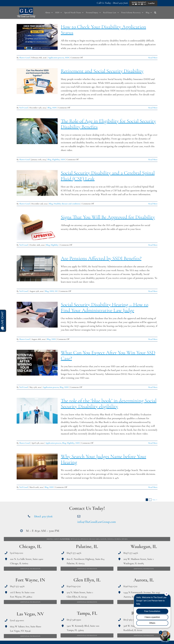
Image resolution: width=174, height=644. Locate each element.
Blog (49, 108)
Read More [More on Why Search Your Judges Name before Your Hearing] (153, 487)
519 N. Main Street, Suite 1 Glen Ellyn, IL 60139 (80, 595)
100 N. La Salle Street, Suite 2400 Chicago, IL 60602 (27, 561)
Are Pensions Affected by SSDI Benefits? (101, 258)
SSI (56, 291)
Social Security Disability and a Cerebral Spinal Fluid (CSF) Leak (108, 176)
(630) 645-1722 (74, 586)
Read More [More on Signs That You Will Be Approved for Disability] (153, 245)
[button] (155, 13)
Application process (56, 58)
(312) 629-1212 (17, 553)
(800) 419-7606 (120, 3)
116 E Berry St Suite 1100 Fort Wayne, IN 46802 (22, 595)
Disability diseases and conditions (67, 204)
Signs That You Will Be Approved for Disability (108, 217)
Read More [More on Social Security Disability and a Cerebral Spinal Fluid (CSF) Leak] (153, 204)
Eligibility (56, 159)
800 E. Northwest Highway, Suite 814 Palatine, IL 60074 (86, 561)
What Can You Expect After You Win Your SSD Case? (108, 355)
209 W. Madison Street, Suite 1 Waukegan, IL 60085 (139, 561)
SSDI (67, 58)
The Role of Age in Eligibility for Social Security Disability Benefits (108, 124)
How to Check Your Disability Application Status (103, 30)
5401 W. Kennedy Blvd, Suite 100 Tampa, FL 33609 (83, 628)
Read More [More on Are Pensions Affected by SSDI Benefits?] (153, 291)
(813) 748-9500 (74, 620)
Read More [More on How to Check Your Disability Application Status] (153, 58)
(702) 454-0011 (17, 620)
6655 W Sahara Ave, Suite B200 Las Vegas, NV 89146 (26, 629)
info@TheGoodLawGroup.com (97, 522)
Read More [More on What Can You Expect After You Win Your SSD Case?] (153, 387)
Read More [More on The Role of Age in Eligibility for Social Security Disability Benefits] (153, 159)
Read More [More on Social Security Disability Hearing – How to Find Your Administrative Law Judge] (153, 339)
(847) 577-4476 (17, 586)
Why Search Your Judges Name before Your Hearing (104, 459)
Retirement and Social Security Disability (102, 71)
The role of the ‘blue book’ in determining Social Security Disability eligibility (109, 403)
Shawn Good (24, 58)
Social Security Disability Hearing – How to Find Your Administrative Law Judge (105, 307)
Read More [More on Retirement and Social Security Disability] (153, 108)
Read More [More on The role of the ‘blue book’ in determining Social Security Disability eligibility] (153, 443)
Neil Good (23, 108)
